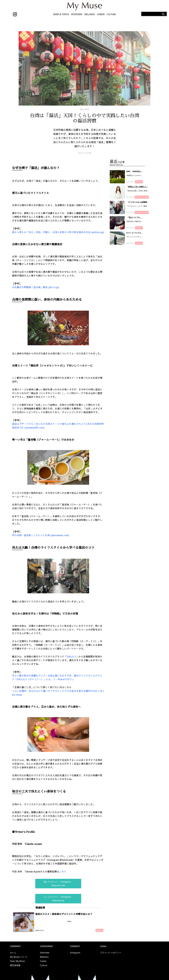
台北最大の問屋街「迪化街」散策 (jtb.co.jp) (36, 287)
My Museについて (19, 957)
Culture (111, 14)
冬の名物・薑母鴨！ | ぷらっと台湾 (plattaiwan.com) (41, 535)
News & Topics (61, 14)
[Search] (154, 14)
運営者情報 (15, 965)
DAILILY (71, 656)
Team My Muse (17, 961)
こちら (63, 871)
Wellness (90, 14)
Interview (77, 14)
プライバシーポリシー (111, 953)
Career (101, 14)
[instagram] (15, 14)
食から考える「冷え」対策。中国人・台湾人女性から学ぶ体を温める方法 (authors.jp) (58, 232)
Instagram (75, 953)
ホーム (13, 953)
